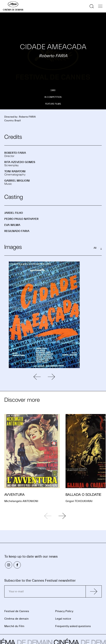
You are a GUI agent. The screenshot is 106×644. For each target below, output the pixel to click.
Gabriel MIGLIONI (17, 181)
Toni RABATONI (15, 171)
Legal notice (63, 619)
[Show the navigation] (100, 6)
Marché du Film (14, 626)
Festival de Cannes (17, 611)
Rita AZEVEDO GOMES (20, 162)
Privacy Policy (64, 611)
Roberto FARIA (15, 153)
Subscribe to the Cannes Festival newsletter (40, 580)
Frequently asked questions (73, 626)
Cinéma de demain (16, 619)
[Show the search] (92, 6)
